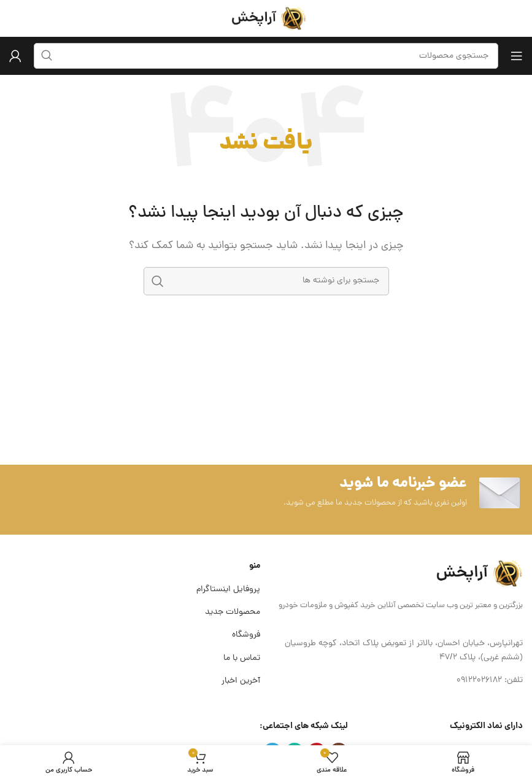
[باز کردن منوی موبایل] (517, 56)
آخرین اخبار (241, 681)
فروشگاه (246, 635)
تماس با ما (242, 658)
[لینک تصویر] (477, 574)
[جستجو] (266, 281)
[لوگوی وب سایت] (266, 19)
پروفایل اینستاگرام (228, 590)
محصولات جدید (233, 612)
